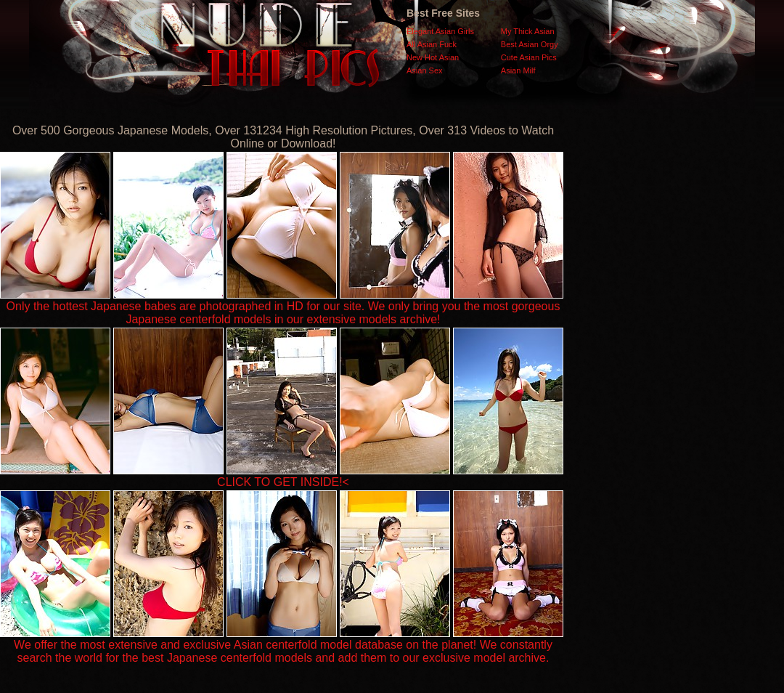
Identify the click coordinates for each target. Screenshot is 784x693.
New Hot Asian (433, 57)
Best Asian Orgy (530, 44)
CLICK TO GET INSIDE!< (283, 482)
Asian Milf (518, 70)
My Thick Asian (528, 31)
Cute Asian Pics (529, 57)
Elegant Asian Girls (440, 31)
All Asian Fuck (432, 44)
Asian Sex (425, 70)
